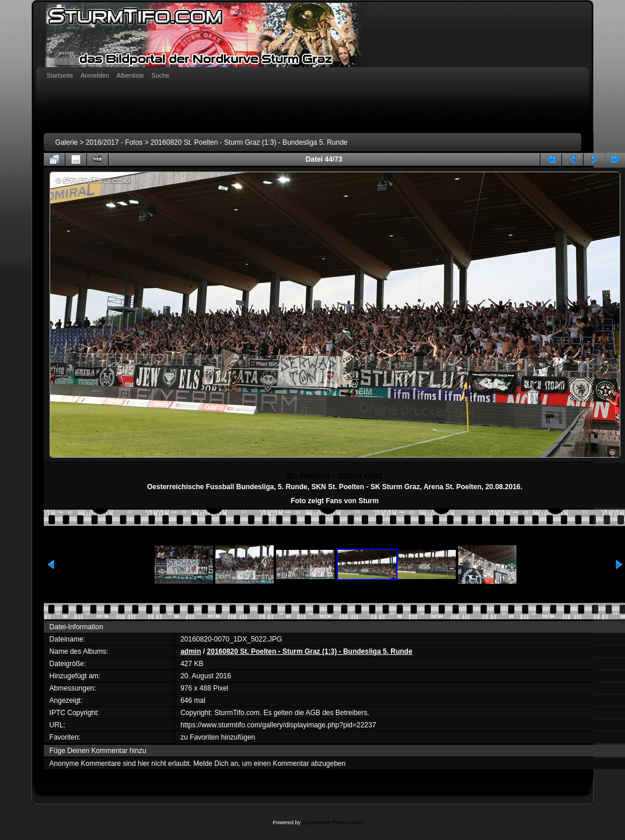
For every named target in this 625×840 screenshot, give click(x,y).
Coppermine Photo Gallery (333, 822)
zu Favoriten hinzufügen (218, 737)
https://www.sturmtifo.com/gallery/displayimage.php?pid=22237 (278, 725)
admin (191, 651)
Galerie (67, 142)
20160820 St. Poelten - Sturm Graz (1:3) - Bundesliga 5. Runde (249, 142)
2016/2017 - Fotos (114, 142)
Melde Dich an (216, 764)
